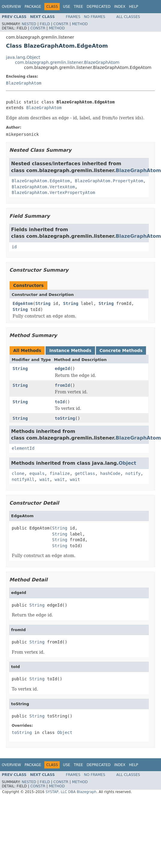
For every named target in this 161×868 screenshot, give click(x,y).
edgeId (63, 368)
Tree (78, 7)
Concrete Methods (121, 350)
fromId (63, 385)
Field (45, 24)
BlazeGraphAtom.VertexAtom (43, 187)
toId (60, 402)
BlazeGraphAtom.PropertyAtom (109, 181)
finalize (60, 473)
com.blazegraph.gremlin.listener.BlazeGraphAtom (67, 62)
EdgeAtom (23, 303)
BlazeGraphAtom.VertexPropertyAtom (53, 192)
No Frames (95, 17)
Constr (61, 24)
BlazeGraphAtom (24, 83)
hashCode (110, 473)
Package (33, 7)
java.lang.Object (23, 57)
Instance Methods (70, 350)
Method (80, 24)
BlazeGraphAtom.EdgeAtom (41, 181)
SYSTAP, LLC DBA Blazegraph (71, 792)
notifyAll (23, 479)
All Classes (128, 17)
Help (134, 7)
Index (120, 7)
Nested (29, 24)
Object (128, 463)
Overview (11, 7)
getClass (85, 473)
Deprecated (99, 7)
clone (18, 473)
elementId (23, 448)
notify (133, 473)
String (43, 303)
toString (65, 418)
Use (67, 7)
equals (37, 473)
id (14, 247)
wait (45, 479)
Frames (73, 17)
